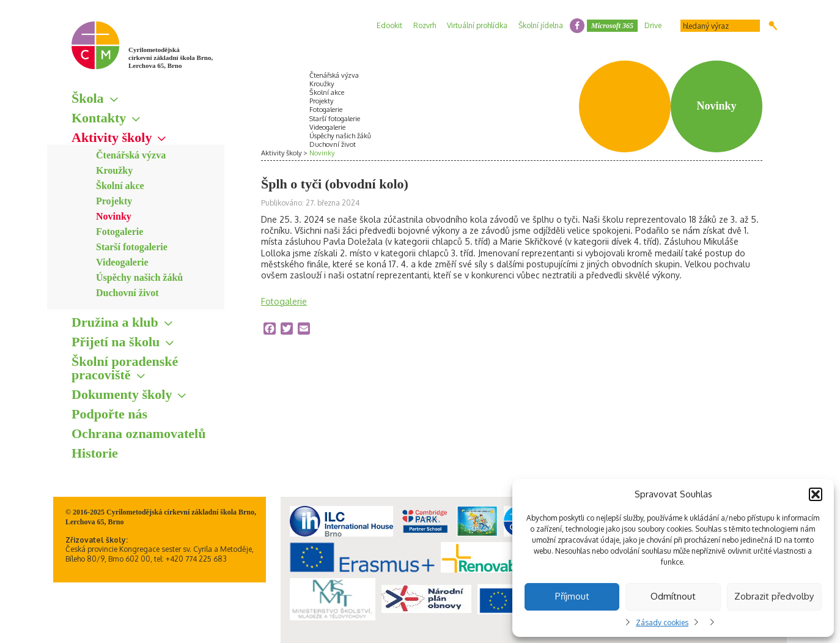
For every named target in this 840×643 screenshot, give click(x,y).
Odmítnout (673, 596)
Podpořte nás (109, 414)
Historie (95, 453)
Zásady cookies (662, 623)
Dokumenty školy (122, 394)
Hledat (773, 26)
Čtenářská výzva (131, 155)
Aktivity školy (112, 137)
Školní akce (120, 186)
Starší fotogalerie (132, 247)
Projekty (114, 201)
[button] (816, 494)
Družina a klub (115, 322)
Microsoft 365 (612, 26)
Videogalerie (122, 262)
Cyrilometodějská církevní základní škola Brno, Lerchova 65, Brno (171, 58)
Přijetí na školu (116, 342)
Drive (653, 25)
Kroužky (114, 170)
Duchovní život (127, 293)
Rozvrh (425, 25)
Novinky (114, 216)
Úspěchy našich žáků (139, 277)
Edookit (389, 25)
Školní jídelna (541, 25)
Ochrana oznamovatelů (138, 433)
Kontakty (99, 118)
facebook (577, 26)
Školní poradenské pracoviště (125, 368)
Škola (88, 98)
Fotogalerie (120, 232)
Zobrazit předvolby (774, 596)
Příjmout (572, 596)
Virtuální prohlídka (477, 25)
